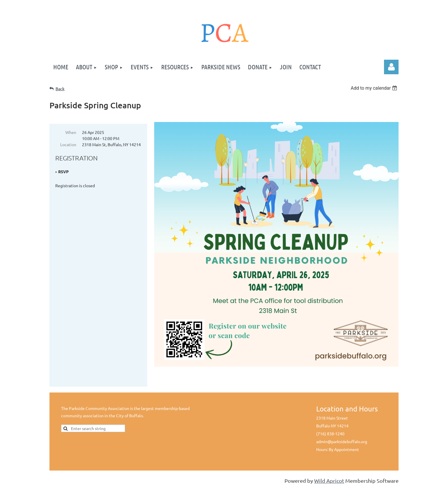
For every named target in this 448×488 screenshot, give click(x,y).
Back (60, 89)
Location (68, 144)
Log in (391, 67)
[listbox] (375, 88)
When (71, 132)
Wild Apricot (329, 481)
